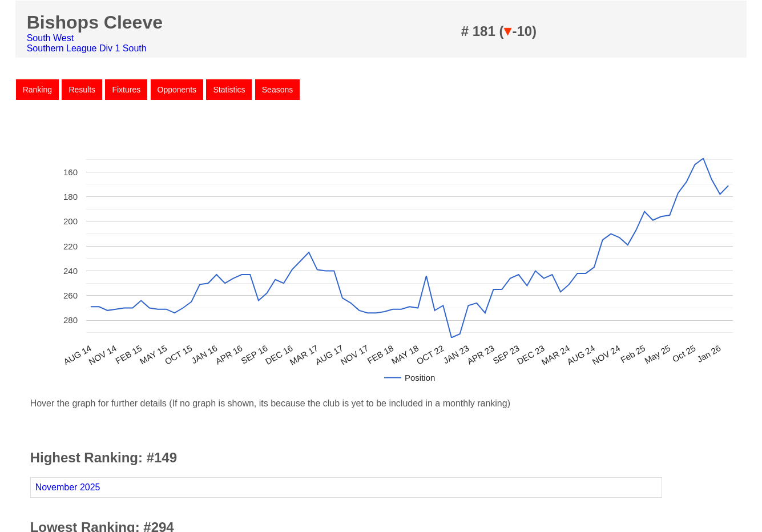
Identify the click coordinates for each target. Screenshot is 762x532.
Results (82, 90)
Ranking (37, 90)
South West (50, 38)
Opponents (177, 90)
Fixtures (126, 90)
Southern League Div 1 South (87, 48)
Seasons (277, 90)
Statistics (229, 90)
